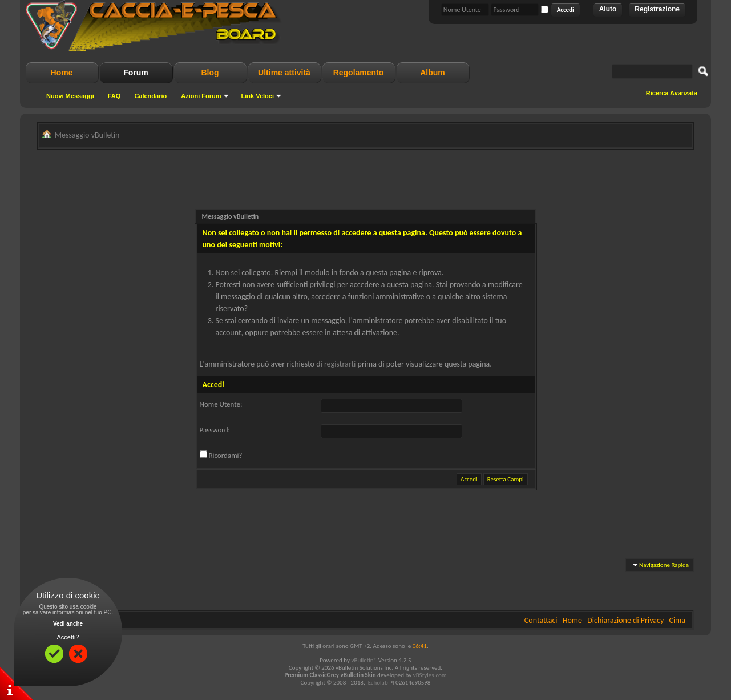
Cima (677, 620)
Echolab (378, 683)
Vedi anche (68, 624)
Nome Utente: (221, 404)
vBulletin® (364, 660)
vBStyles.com (430, 675)
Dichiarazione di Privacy (625, 620)
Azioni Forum (201, 96)
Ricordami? (221, 455)
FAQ (114, 96)
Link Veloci (258, 96)
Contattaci (541, 620)
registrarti (340, 364)
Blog (210, 73)
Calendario (150, 96)
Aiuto (608, 9)
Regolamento (359, 73)
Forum (136, 73)
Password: (215, 430)
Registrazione (657, 9)
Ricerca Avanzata (672, 93)
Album (433, 73)
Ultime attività (284, 73)
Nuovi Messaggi (70, 96)
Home (62, 73)
